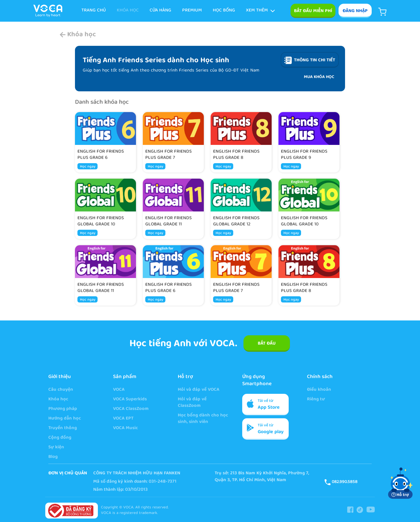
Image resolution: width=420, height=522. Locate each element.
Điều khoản (319, 390)
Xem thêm (260, 11)
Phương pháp (63, 409)
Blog (53, 457)
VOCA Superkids (130, 400)
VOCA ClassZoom (131, 409)
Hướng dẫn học (65, 419)
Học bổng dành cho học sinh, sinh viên (203, 419)
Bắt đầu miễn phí (313, 11)
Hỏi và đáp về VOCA (199, 390)
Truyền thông (63, 428)
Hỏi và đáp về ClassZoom (192, 403)
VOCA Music (125, 428)
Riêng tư (316, 400)
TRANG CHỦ (94, 11)
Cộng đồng (60, 438)
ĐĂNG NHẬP (355, 11)
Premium (192, 11)
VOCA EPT (123, 419)
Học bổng (224, 11)
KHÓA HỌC (128, 11)
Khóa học (58, 400)
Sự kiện (56, 448)
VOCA (119, 390)
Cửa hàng (160, 11)
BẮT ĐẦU (267, 344)
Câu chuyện (61, 390)
